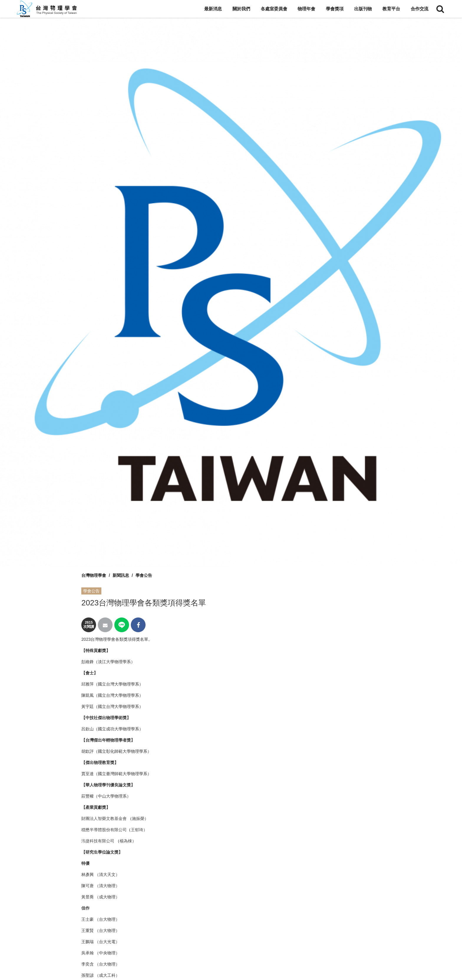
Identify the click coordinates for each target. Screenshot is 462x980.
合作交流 (420, 9)
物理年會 (306, 9)
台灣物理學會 (94, 575)
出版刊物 (363, 9)
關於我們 (241, 9)
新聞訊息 (121, 575)
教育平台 (391, 9)
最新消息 (213, 9)
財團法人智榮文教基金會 (104, 818)
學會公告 (144, 575)
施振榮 (138, 818)
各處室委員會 (274, 9)
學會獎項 (335, 9)
